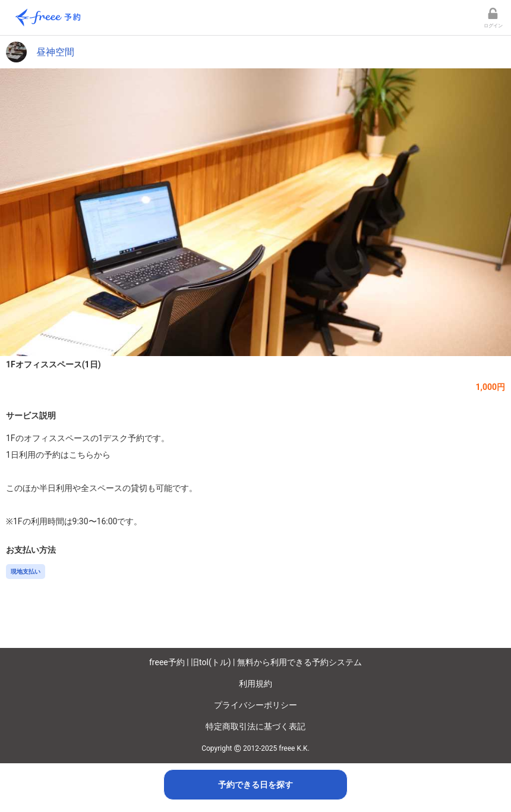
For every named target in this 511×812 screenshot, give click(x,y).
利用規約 (255, 684)
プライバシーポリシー (255, 705)
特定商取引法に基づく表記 (255, 726)
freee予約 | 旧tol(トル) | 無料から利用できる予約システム (255, 662)
